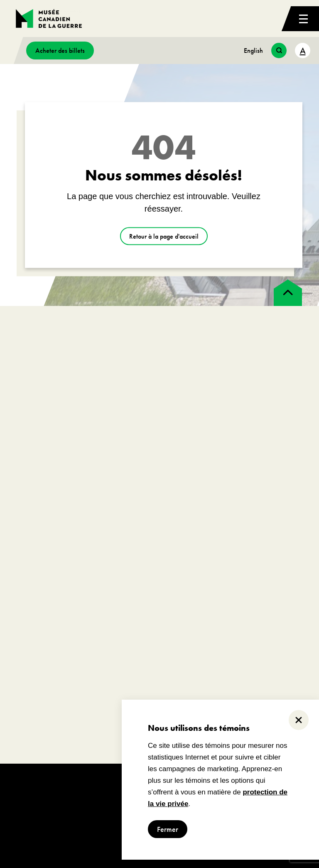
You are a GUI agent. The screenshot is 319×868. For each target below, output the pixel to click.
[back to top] (288, 293)
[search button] (279, 51)
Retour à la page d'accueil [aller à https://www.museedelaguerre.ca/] (164, 236)
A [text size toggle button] (303, 51)
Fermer (168, 829)
